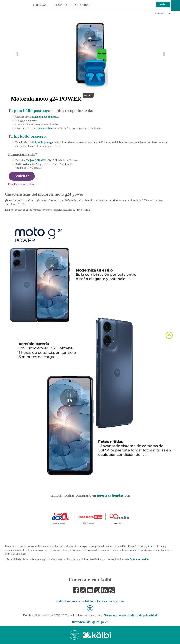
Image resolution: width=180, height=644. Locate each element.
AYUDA (170, 14)
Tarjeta (36, 160)
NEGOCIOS (82, 5)
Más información (139, 559)
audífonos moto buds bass (44, 117)
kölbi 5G (159, 14)
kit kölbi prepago (30, 136)
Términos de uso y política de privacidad (131, 615)
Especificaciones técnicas (21, 184)
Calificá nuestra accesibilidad (75, 601)
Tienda (162, 3)
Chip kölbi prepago (42, 142)
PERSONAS (40, 5)
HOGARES (61, 5)
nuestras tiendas (110, 495)
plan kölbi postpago (32, 111)
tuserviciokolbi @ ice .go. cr (90, 622)
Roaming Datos (45, 128)
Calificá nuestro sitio (110, 601)
